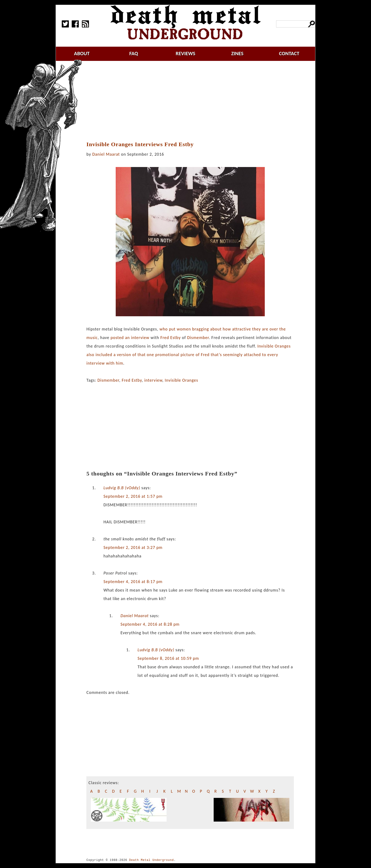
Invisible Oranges (181, 380)
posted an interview (130, 338)
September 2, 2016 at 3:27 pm (133, 547)
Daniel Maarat (106, 154)
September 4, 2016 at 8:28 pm (150, 624)
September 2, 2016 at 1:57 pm (133, 496)
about (82, 53)
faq (134, 53)
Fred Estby (171, 338)
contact (289, 53)
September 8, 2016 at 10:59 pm (168, 658)
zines (237, 53)
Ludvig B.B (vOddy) (122, 488)
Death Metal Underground (152, 860)
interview (153, 380)
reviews (186, 53)
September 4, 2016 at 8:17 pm (133, 582)
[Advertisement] (190, 101)
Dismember (198, 338)
